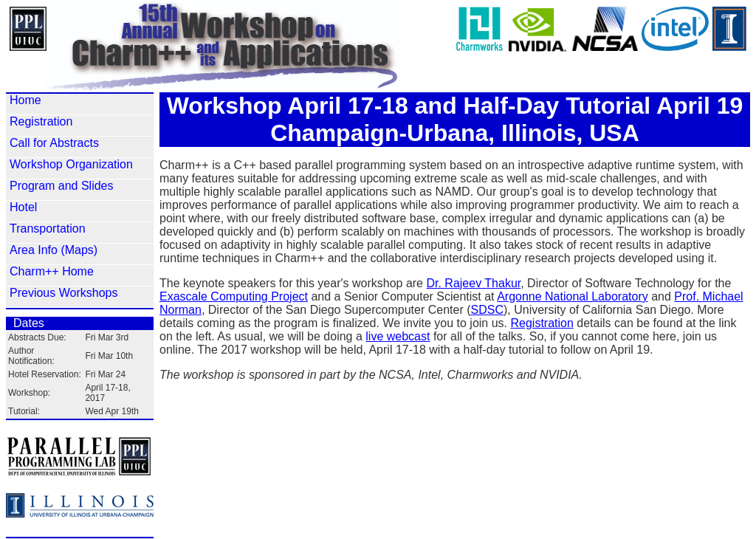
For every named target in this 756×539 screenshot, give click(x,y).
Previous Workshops (63, 293)
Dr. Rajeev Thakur (473, 283)
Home (25, 100)
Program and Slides (62, 186)
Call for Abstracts (54, 143)
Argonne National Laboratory (573, 296)
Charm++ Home (52, 271)
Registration (41, 121)
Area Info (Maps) (54, 250)
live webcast (398, 336)
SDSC (487, 310)
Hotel (23, 207)
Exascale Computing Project (234, 296)
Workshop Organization (71, 164)
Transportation (48, 229)
